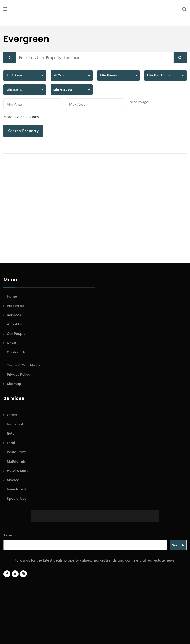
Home (12, 296)
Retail (12, 434)
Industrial (15, 424)
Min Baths (14, 89)
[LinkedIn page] (23, 574)
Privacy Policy (19, 375)
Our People (16, 334)
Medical (14, 480)
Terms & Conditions (24, 365)
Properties (16, 306)
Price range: (139, 102)
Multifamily (16, 461)
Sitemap (14, 384)
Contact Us (16, 352)
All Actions (15, 75)
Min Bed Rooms (159, 75)
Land (11, 443)
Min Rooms (109, 75)
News (12, 343)
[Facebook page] (7, 574)
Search (10, 535)
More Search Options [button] (21, 117)
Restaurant (16, 452)
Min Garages (63, 89)
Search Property (23, 131)
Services (14, 315)
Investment (17, 489)
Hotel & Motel (18, 471)
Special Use (17, 499)
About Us (15, 324)
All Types (60, 75)
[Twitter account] (15, 574)
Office (12, 415)
